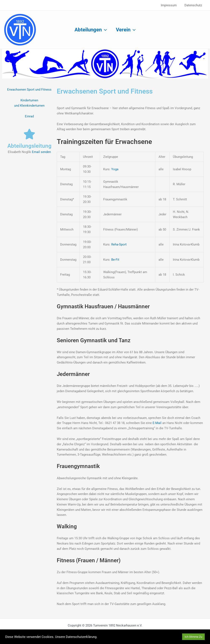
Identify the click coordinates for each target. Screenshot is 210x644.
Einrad (29, 116)
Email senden (41, 152)
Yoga (115, 169)
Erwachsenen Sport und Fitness (29, 90)
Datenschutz (194, 5)
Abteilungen (90, 30)
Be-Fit (115, 260)
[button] (104, 30)
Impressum (171, 5)
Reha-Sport (119, 244)
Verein (126, 30)
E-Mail (157, 423)
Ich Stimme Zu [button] (193, 637)
